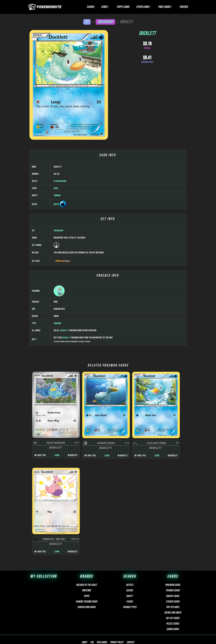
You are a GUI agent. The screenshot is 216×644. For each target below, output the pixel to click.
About (87, 618)
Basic (56, 272)
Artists (129, 561)
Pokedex (185, 7)
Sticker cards (173, 578)
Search (106, 7)
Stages (129, 578)
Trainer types (129, 583)
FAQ (93, 618)
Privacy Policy (115, 618)
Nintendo (86, 566)
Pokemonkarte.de (170, 637)
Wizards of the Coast (86, 561)
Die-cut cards (173, 594)
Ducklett (65, 414)
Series (117, 7)
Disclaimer (102, 618)
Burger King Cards (86, 583)
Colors (129, 566)
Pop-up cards (173, 583)
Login (51, 523)
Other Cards (150, 7)
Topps (86, 572)
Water (56, 288)
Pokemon (58, 407)
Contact (128, 618)
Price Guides (168, 7)
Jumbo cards (173, 605)
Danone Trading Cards (87, 578)
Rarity (129, 572)
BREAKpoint (105, 22)
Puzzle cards (173, 600)
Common (57, 279)
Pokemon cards (173, 561)
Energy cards (173, 572)
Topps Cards (133, 7)
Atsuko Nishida (60, 265)
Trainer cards (173, 566)
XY (87, 22)
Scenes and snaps (173, 589)
